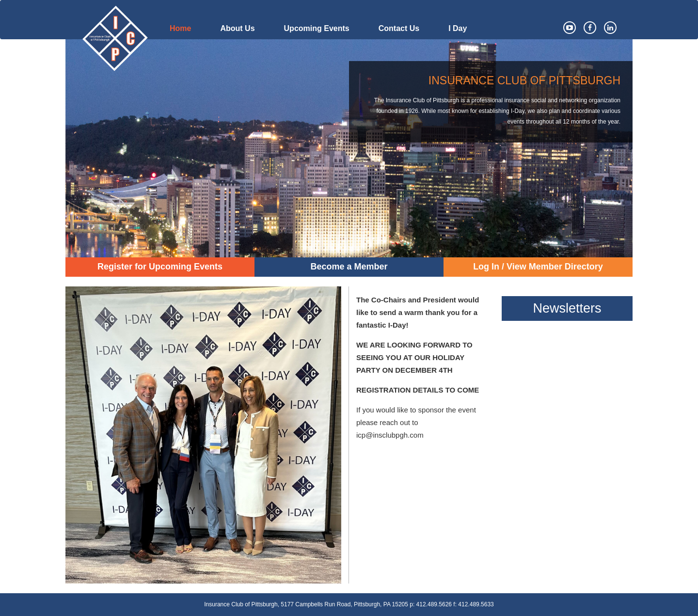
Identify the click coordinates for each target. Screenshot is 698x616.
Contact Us (399, 28)
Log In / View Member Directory (538, 267)
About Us (237, 28)
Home (180, 28)
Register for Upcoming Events (160, 267)
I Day (458, 28)
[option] (349, 148)
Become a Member (349, 267)
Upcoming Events (317, 28)
